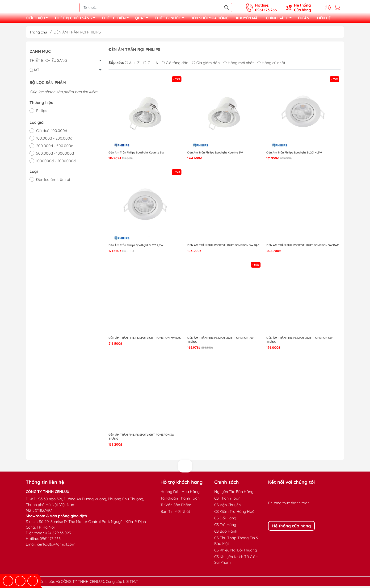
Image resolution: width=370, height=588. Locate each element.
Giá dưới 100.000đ (52, 133)
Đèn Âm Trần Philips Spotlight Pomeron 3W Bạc (223, 247)
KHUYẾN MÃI (247, 19)
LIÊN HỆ (324, 19)
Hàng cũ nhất (271, 65)
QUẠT (143, 20)
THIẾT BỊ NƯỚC (171, 20)
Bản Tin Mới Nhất (175, 513)
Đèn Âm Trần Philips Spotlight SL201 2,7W (136, 247)
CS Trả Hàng (225, 526)
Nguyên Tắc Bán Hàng (234, 493)
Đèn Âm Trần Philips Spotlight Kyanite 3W (215, 154)
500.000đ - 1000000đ (55, 155)
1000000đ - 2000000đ (56, 163)
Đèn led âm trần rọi (53, 181)
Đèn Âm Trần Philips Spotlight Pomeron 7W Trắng (220, 342)
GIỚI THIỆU (38, 20)
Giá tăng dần (175, 65)
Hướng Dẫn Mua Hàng (180, 493)
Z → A (151, 65)
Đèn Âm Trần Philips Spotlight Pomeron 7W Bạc (145, 340)
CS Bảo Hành (226, 533)
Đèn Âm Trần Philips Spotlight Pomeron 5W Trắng (299, 342)
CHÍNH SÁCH (280, 20)
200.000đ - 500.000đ (55, 148)
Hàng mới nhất (239, 65)
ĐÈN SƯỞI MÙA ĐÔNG (209, 19)
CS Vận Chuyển (227, 507)
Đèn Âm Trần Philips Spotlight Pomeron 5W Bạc (303, 247)
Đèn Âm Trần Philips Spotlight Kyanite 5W (136, 154)
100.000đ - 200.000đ (54, 140)
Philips (42, 112)
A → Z (132, 65)
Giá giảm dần (206, 65)
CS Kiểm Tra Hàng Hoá (234, 513)
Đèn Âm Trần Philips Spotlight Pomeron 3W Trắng (141, 439)
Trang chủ (38, 34)
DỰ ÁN (304, 19)
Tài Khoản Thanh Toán (180, 500)
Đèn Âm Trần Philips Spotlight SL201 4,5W (294, 154)
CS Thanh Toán (227, 500)
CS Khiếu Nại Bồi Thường (236, 552)
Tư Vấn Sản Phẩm (176, 507)
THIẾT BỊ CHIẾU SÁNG (76, 20)
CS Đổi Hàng (225, 520)
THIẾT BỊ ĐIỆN (116, 20)
